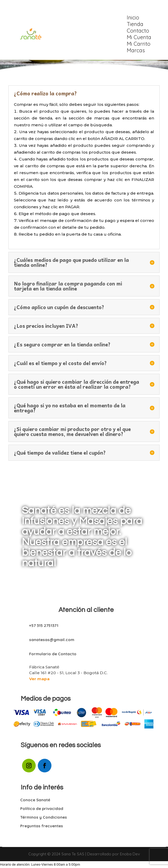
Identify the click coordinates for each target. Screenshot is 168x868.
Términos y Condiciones (44, 817)
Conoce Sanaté (35, 800)
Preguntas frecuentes (42, 826)
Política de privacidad (42, 809)
